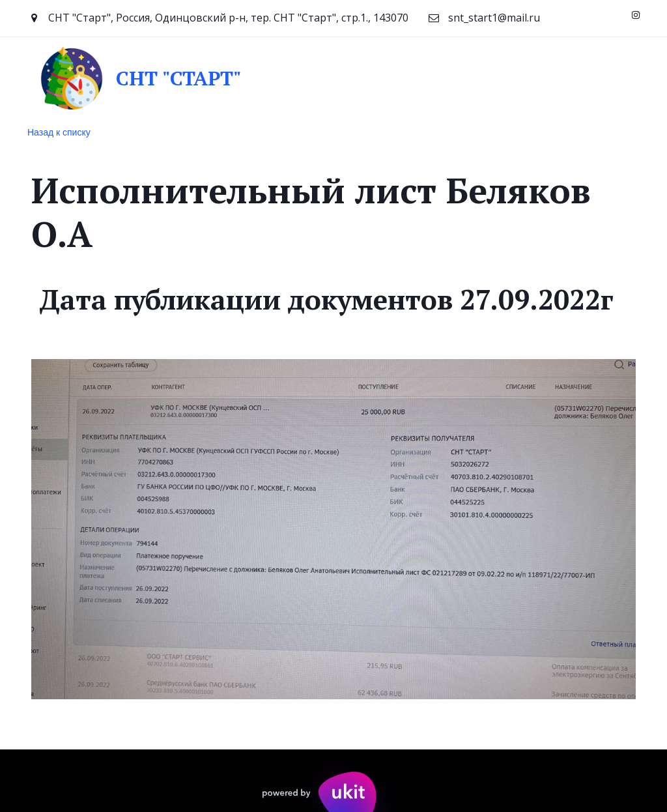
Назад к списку (59, 132)
